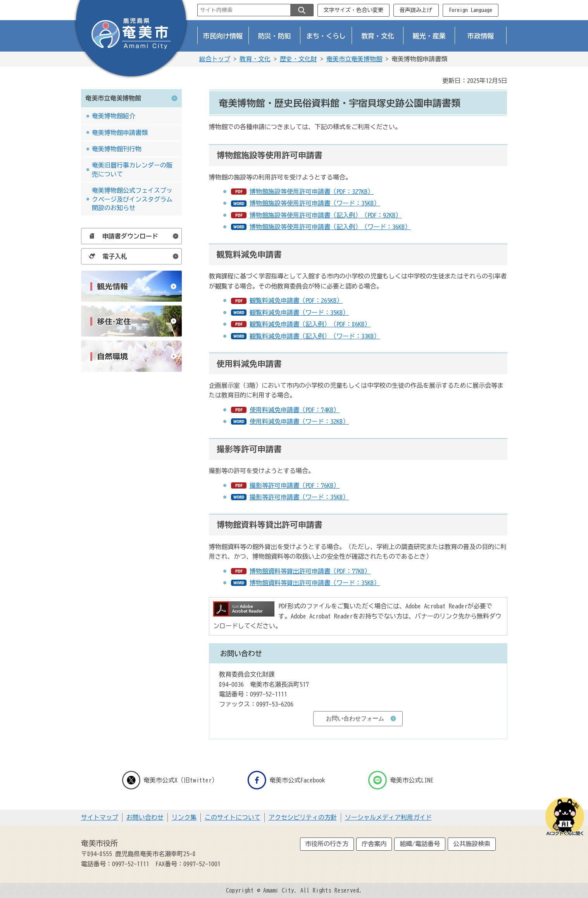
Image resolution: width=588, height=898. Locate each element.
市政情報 (481, 36)
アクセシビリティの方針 (303, 817)
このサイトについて (233, 817)
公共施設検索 (472, 844)
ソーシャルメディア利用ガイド (388, 817)
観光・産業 (429, 36)
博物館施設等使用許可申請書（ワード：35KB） (315, 203)
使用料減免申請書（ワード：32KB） (299, 421)
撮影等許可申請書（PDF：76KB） (295, 485)
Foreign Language (471, 10)
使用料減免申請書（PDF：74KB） (295, 410)
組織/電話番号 (420, 844)
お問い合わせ (145, 817)
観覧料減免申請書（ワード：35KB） (299, 313)
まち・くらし (326, 36)
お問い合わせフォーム (355, 718)
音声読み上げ (416, 10)
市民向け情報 (223, 36)
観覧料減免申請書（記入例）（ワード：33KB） (315, 336)
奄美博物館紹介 (114, 116)
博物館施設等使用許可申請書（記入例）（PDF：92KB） (326, 215)
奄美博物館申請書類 (120, 133)
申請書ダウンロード (121, 236)
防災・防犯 (275, 36)
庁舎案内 (374, 844)
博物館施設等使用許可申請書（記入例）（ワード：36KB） (330, 227)
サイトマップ (100, 817)
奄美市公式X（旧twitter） (170, 780)
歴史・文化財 (298, 59)
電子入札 (106, 256)
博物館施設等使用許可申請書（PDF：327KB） (312, 192)
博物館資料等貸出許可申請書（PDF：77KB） (310, 571)
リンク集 (184, 817)
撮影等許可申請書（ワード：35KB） (299, 497)
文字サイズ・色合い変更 (353, 10)
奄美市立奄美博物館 (354, 59)
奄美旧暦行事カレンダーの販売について (132, 169)
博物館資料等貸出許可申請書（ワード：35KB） (315, 583)
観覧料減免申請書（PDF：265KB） (296, 300)
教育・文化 (378, 36)
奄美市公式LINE (401, 780)
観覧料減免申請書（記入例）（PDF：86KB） (310, 324)
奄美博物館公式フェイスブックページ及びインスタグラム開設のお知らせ (132, 199)
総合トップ (215, 59)
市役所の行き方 (327, 844)
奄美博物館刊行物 (117, 149)
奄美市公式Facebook (286, 780)
